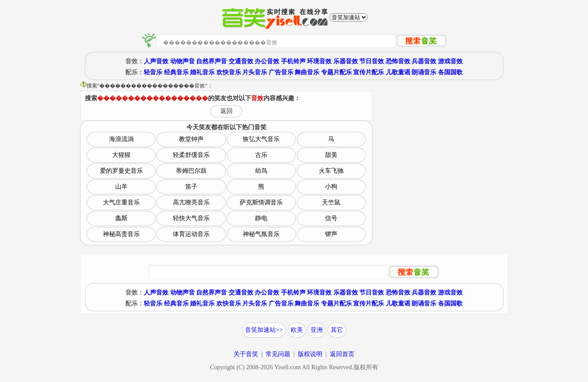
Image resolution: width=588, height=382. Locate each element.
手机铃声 (293, 61)
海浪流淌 (121, 139)
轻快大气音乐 (191, 218)
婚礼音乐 (202, 72)
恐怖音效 (398, 61)
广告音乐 (281, 72)
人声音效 (156, 61)
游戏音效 (450, 61)
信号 (331, 218)
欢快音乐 (229, 72)
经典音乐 (176, 72)
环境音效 (319, 61)
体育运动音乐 (191, 234)
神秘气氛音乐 (261, 234)
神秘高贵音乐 (121, 234)
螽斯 (121, 218)
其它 (337, 330)
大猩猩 (121, 155)
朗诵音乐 (424, 72)
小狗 (331, 187)
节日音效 (372, 61)
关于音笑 (246, 354)
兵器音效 (424, 61)
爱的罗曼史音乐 (121, 171)
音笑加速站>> (264, 330)
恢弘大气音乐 (261, 139)
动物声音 (183, 61)
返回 (226, 111)
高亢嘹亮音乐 (191, 202)
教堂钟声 (191, 139)
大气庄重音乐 (121, 202)
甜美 (331, 155)
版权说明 (310, 354)
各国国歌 (450, 72)
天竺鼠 (331, 202)
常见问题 (278, 354)
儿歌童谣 (398, 72)
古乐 (261, 155)
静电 (261, 218)
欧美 (297, 330)
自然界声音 (212, 61)
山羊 (121, 187)
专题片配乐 (336, 72)
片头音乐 (255, 72)
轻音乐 (153, 72)
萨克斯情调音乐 (261, 202)
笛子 (191, 187)
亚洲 (317, 330)
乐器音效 (346, 61)
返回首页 (342, 354)
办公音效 (267, 61)
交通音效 (241, 61)
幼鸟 (261, 171)
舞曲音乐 (307, 72)
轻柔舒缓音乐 (191, 155)
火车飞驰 (331, 171)
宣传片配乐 (369, 72)
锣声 (331, 234)
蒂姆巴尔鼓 (191, 171)
